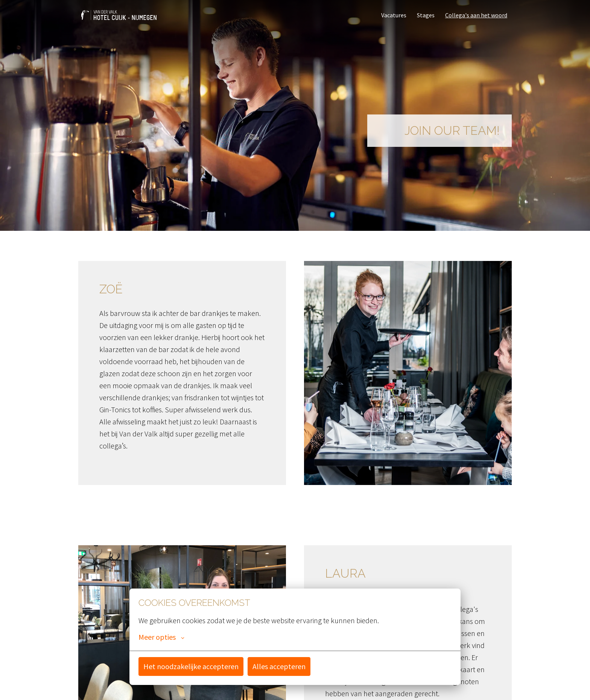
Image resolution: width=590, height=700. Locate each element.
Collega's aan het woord (476, 15)
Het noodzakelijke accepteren (191, 666)
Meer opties (161, 637)
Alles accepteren (279, 666)
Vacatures (394, 15)
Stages (426, 15)
